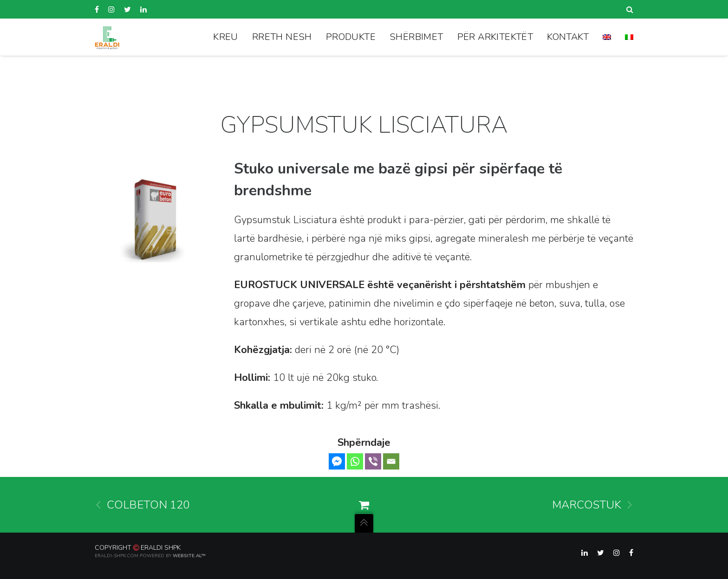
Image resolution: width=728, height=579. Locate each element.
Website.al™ (189, 556)
